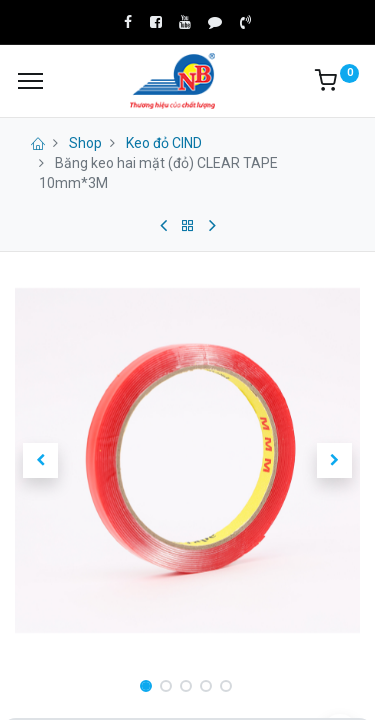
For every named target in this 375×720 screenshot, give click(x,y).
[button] (41, 460)
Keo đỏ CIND (164, 143)
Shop (85, 143)
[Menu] (30, 81)
